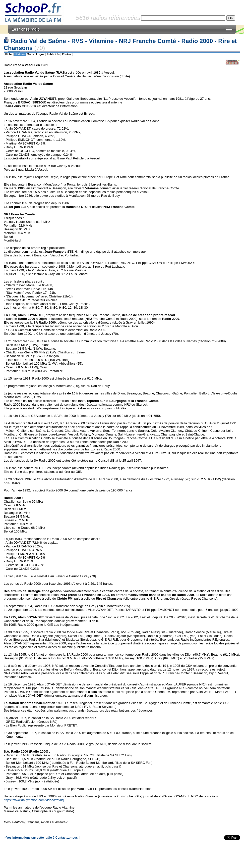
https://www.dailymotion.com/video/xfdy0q (34, 800)
